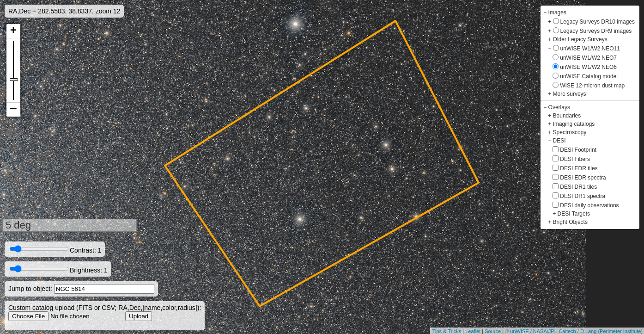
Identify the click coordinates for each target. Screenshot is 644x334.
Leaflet (473, 331)
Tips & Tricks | (449, 331)
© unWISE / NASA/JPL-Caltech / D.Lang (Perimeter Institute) (574, 331)
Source (493, 331)
